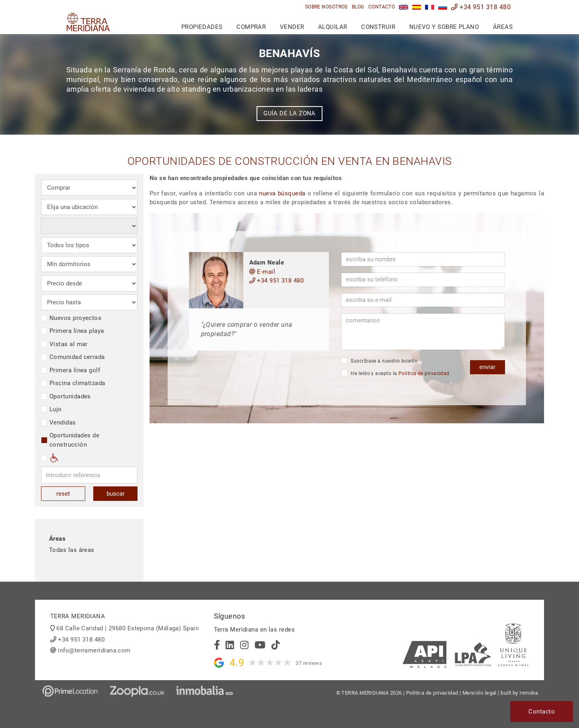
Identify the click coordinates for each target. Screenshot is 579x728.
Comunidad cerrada (73, 357)
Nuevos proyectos (71, 318)
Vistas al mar (64, 344)
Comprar (251, 27)
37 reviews (309, 663)
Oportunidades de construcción (70, 440)
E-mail (262, 272)
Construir (378, 27)
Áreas (503, 27)
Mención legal (479, 693)
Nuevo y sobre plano (444, 27)
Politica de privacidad (424, 373)
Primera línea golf (71, 370)
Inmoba (529, 693)
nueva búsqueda (282, 193)
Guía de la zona (289, 113)
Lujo (51, 409)
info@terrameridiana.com (94, 650)
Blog (358, 7)
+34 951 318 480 (481, 7)
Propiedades (202, 27)
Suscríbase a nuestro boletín (379, 361)
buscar (116, 494)
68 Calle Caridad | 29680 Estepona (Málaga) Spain (127, 628)
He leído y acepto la (395, 373)
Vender (292, 27)
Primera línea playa (73, 331)
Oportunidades (66, 396)
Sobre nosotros (326, 7)
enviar (487, 367)
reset (63, 494)
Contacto (382, 7)
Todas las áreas (72, 550)
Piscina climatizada (73, 383)
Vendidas (59, 422)
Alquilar (333, 27)
